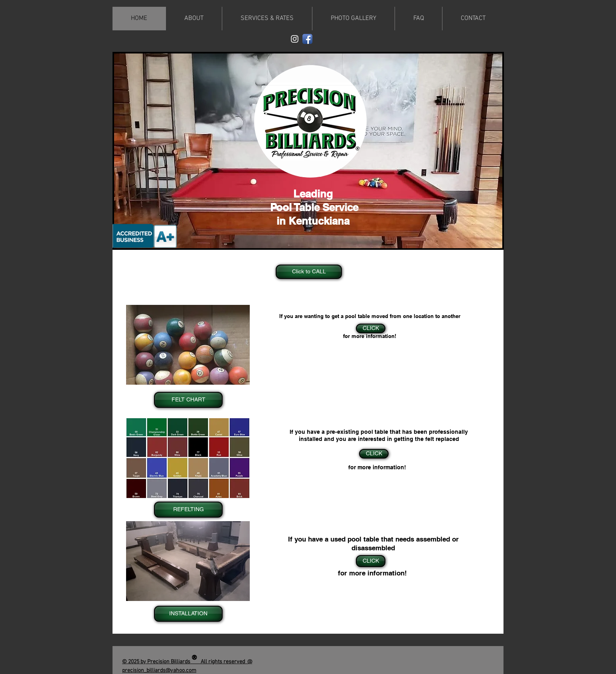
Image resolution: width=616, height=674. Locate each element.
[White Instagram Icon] (295, 39)
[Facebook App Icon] (307, 39)
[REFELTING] (188, 510)
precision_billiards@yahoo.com (159, 671)
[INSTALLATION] (188, 614)
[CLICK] (374, 454)
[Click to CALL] (309, 272)
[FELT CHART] (188, 400)
